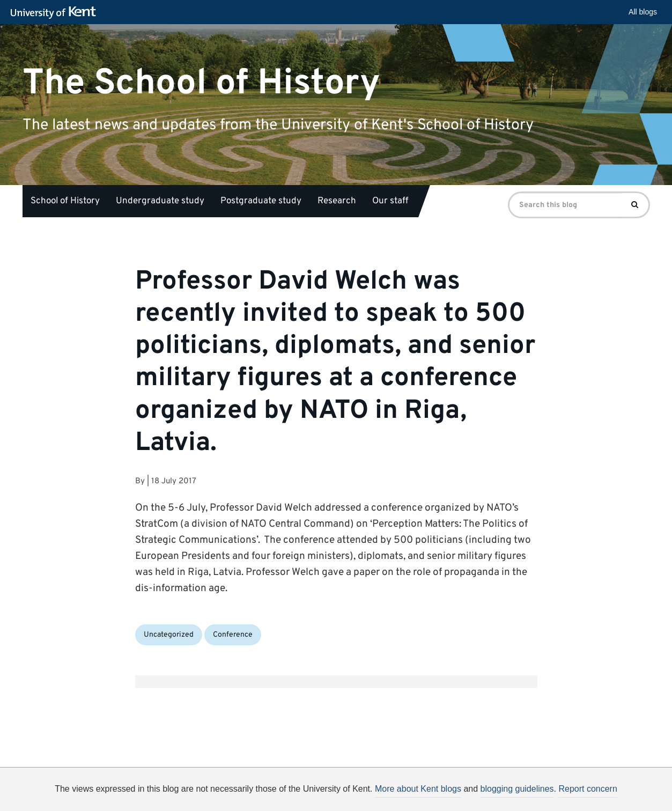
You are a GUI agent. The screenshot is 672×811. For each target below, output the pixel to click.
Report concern (588, 789)
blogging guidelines (517, 789)
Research (337, 201)
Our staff (390, 201)
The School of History (201, 83)
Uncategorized (169, 635)
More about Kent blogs (418, 789)
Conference (233, 635)
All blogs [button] (643, 12)
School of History (65, 201)
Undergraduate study (160, 201)
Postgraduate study (261, 201)
